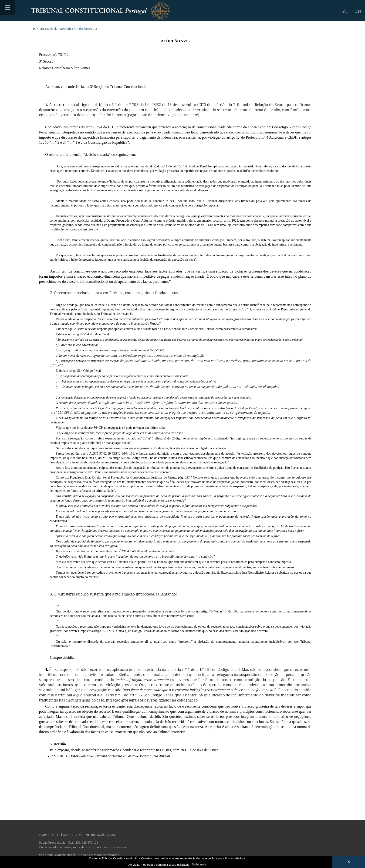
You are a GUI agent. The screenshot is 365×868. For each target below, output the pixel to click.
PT (345, 11)
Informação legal (100, 835)
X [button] (349, 862)
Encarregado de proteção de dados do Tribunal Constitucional (83, 847)
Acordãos (66, 29)
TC (34, 29)
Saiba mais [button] (199, 864)
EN (358, 11)
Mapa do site (50, 835)
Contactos (72, 835)
